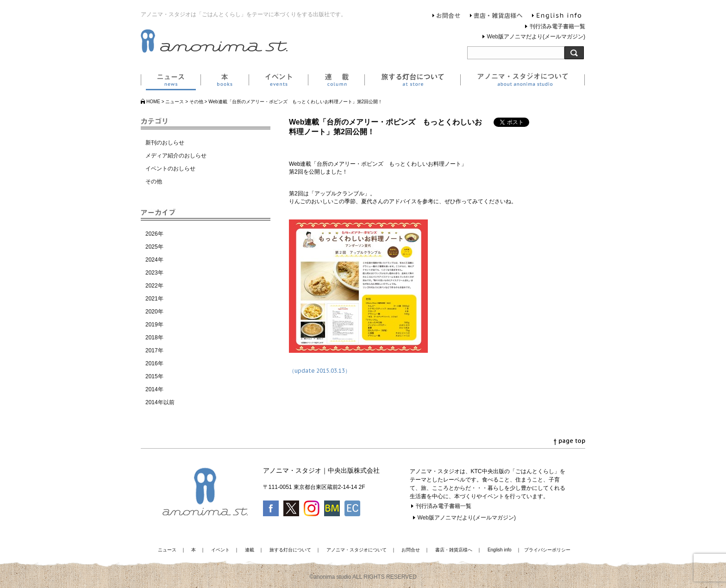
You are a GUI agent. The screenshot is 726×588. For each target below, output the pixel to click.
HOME (153, 102)
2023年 (154, 273)
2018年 (154, 338)
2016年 (154, 363)
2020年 (154, 312)
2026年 (154, 234)
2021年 (154, 299)
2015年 (154, 376)
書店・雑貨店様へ (496, 17)
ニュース (171, 81)
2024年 (154, 260)
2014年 (154, 389)
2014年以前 (160, 402)
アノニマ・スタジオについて (523, 81)
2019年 (154, 325)
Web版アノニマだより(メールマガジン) (536, 37)
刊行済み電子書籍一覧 (557, 26)
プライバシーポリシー (547, 550)
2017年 (154, 350)
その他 (196, 102)
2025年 (154, 247)
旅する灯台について (412, 81)
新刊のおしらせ (165, 143)
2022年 (154, 286)
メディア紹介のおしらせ (176, 156)
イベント (278, 81)
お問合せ (447, 17)
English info (557, 17)
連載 (336, 81)
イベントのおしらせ (170, 169)
